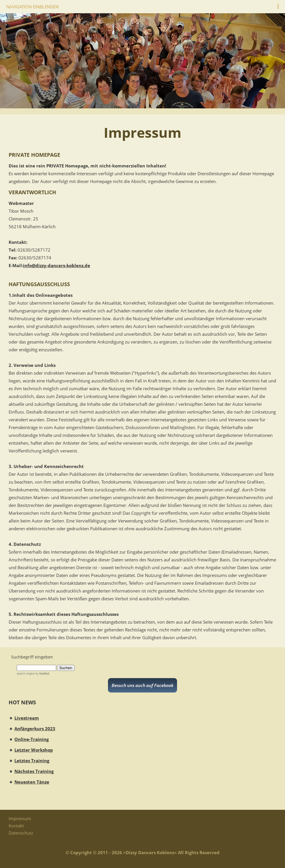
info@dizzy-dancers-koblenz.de (57, 265)
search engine (26, 674)
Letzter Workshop (34, 750)
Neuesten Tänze (32, 782)
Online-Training (32, 739)
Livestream (27, 718)
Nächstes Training (34, 771)
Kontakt (16, 826)
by (42, 674)
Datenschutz (21, 833)
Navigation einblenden (33, 7)
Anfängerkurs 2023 (35, 729)
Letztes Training (32, 761)
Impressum (20, 818)
